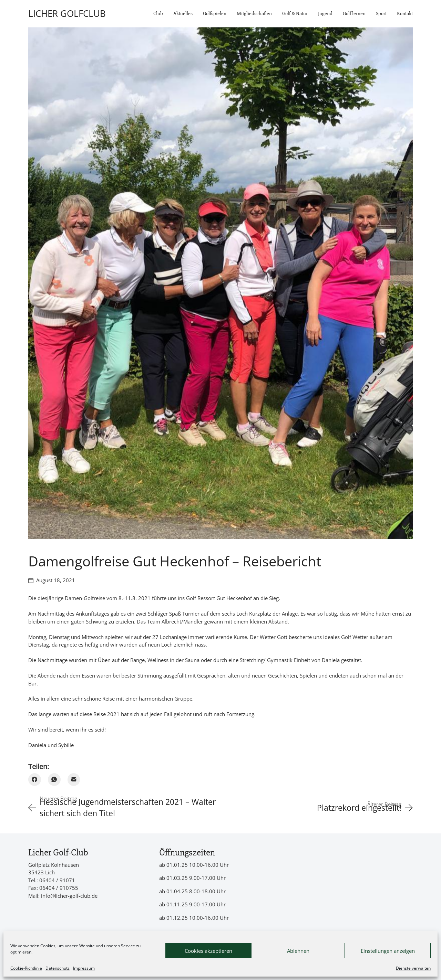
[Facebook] (35, 780)
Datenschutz (58, 968)
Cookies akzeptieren (208, 951)
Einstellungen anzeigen (388, 951)
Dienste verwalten (413, 968)
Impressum (84, 968)
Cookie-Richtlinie (26, 968)
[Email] (74, 780)
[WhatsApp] (54, 780)
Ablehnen (298, 951)
